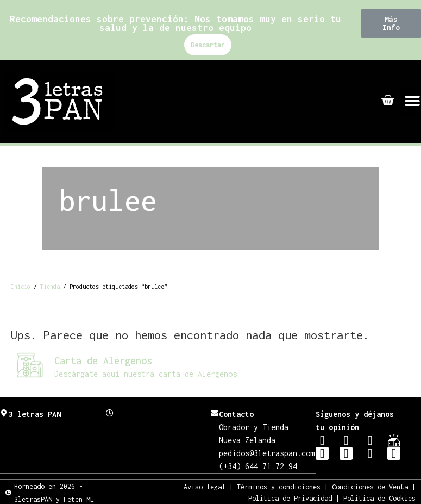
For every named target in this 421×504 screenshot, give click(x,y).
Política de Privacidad (290, 498)
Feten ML (79, 499)
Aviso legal (205, 486)
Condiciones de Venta (370, 486)
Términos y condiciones (279, 486)
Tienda (50, 287)
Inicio (21, 287)
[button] (391, 23)
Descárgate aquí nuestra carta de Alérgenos (146, 374)
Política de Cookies (379, 498)
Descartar (208, 45)
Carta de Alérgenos (103, 361)
